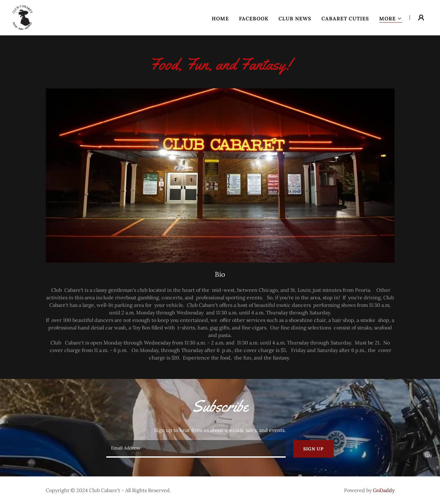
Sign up (313, 449)
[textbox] (196, 449)
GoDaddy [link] (384, 490)
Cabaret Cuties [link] (345, 18)
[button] (391, 19)
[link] (23, 17)
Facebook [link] (254, 18)
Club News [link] (295, 18)
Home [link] (220, 18)
